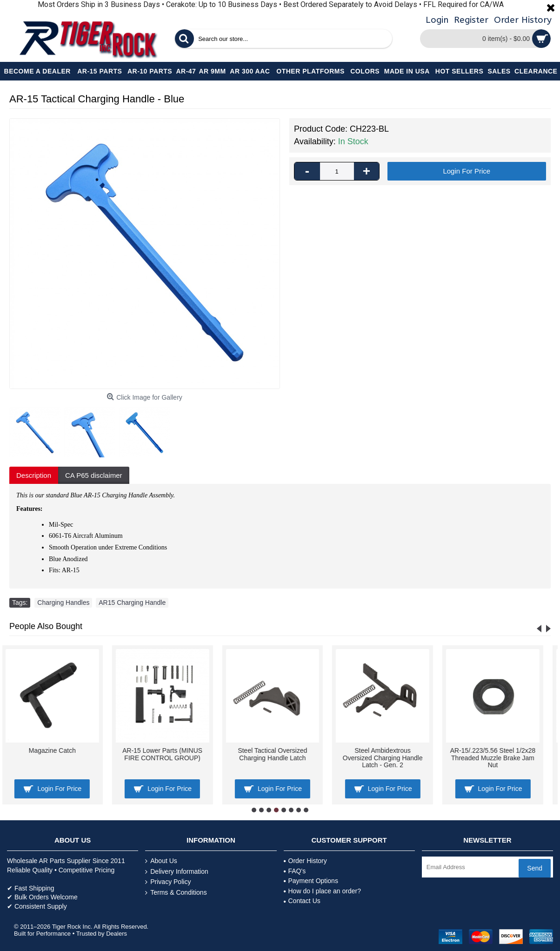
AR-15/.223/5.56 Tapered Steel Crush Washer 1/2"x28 (60, 754)
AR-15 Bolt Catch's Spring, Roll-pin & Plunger (280, 754)
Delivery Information (177, 872)
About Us (161, 861)
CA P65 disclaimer (94, 475)
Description (34, 475)
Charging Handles (63, 603)
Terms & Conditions (176, 893)
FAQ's (295, 871)
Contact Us (302, 901)
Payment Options (311, 881)
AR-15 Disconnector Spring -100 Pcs (390, 754)
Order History (305, 861)
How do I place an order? (322, 891)
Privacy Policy (168, 882)
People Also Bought (46, 626)
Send (535, 868)
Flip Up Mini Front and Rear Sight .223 (500, 754)
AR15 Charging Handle (132, 603)
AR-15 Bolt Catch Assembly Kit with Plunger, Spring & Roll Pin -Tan (170, 758)
